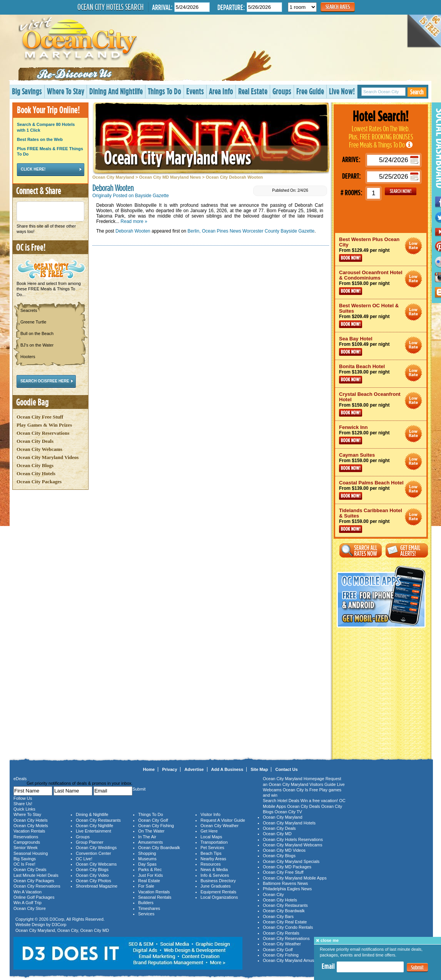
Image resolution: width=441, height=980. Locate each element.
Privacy (170, 769)
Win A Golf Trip (28, 903)
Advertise (194, 769)
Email (328, 966)
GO (401, 191)
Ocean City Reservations (43, 433)
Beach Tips (211, 853)
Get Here (209, 831)
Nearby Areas (213, 859)
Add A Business (227, 769)
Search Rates (338, 7)
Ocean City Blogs (35, 465)
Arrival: (162, 7)
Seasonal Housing (31, 853)
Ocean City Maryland (113, 177)
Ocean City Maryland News (177, 157)
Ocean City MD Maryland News (170, 177)
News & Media (214, 869)
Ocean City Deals (35, 441)
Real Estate (253, 91)
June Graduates (215, 886)
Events (195, 91)
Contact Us (286, 769)
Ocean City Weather (220, 826)
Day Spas (147, 864)
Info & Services (215, 875)
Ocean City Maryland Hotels (289, 823)
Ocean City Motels (31, 826)
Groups (282, 91)
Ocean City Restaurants (98, 820)
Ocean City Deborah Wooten (234, 177)
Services (146, 914)
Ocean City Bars (278, 916)
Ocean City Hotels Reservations (293, 839)
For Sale (146, 886)
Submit (417, 967)
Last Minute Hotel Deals (36, 875)
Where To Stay (66, 91)
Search (417, 92)
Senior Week (26, 848)
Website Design (30, 925)
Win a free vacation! (319, 801)
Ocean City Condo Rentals (288, 927)
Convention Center (94, 853)
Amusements (150, 842)
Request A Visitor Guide (223, 820)
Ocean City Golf (153, 820)
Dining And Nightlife (116, 91)
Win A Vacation (28, 892)
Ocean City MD (95, 930)
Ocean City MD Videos (284, 850)
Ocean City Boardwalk (159, 848)
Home (149, 769)
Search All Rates (361, 550)
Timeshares (149, 908)
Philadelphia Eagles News (287, 889)
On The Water (151, 831)
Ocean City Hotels (36, 473)
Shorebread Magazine (97, 886)
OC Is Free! (24, 864)
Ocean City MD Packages (287, 867)
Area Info (221, 91)
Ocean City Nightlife (94, 826)
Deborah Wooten (133, 231)
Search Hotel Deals (281, 801)
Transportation (214, 842)
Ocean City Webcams (39, 449)
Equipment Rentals (218, 892)
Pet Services (212, 848)
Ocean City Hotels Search (110, 7)
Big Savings (27, 91)
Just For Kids (150, 875)
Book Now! (351, 258)
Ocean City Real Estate (285, 922)
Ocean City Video (92, 875)
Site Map (259, 769)
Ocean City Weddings (96, 848)
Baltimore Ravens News (285, 883)
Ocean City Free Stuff (40, 417)
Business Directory (218, 881)
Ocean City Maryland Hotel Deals (413, 246)
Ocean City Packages (39, 482)
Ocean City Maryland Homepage (294, 779)
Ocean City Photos (94, 881)
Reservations (26, 837)
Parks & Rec (150, 869)
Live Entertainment (94, 831)
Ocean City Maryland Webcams (292, 845)
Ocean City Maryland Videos (48, 457)
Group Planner (90, 842)
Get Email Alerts (407, 550)
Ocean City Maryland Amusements (295, 960)
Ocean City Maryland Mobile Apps (295, 878)
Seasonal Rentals (155, 897)
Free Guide (310, 91)
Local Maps (211, 837)
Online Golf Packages (34, 897)
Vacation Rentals (29, 831)
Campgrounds (27, 842)
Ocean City (68, 930)
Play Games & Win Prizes (44, 425)
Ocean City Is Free (301, 790)
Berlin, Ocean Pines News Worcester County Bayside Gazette (251, 231)
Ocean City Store (30, 908)
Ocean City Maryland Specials (291, 861)
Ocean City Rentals (281, 933)
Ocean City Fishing (156, 826)
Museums (147, 859)
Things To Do (165, 91)
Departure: (231, 7)
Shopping (147, 853)
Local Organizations (219, 897)
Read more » (134, 221)
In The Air (147, 837)
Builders (146, 903)
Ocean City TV (288, 812)
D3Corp (57, 919)
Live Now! (342, 91)
